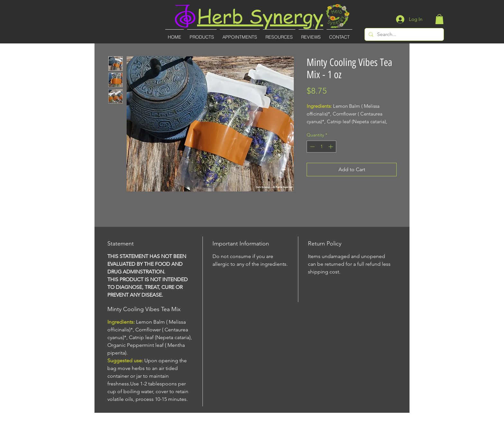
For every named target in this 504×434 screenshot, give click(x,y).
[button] (439, 19)
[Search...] (404, 34)
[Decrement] (312, 147)
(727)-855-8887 (252, 430)
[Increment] (331, 147)
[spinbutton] (321, 147)
